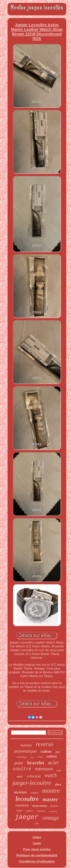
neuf (59, 770)
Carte (37, 843)
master (50, 799)
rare (19, 810)
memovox (44, 769)
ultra (58, 784)
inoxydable (53, 811)
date (32, 757)
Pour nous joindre (37, 849)
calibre (52, 756)
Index (37, 837)
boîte (40, 757)
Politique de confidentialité (37, 855)
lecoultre (27, 799)
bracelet (36, 763)
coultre (22, 769)
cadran (46, 751)
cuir (37, 823)
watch (51, 775)
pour (19, 763)
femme (54, 806)
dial (57, 752)
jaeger (27, 817)
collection (34, 776)
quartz (30, 811)
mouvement (40, 806)
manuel (35, 793)
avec (20, 776)
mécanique (22, 757)
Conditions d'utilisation (37, 861)
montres (22, 805)
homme (26, 745)
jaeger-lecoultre (32, 783)
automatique (25, 751)
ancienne (20, 792)
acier (54, 762)
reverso (44, 744)
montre (51, 791)
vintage (51, 818)
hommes (41, 811)
